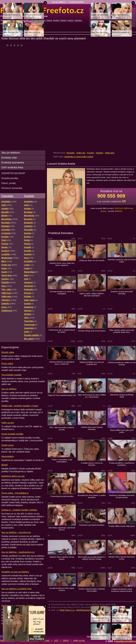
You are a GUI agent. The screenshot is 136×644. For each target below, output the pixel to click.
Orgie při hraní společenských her (62, 395)
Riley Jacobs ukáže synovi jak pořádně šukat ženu (122, 331)
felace (49, 20)
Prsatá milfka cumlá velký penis (122, 526)
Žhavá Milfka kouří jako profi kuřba (122, 431)
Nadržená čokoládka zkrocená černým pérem (122, 496)
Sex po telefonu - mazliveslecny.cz (18, 552)
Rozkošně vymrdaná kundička (92, 525)
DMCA (66, 640)
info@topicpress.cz (85, 610)
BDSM (5, 465)
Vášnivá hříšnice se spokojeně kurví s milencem (62, 363)
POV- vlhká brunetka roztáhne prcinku (62, 429)
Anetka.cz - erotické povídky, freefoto (19, 510)
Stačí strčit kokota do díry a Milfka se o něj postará (92, 396)
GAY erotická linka (12, 167)
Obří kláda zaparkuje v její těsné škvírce (62, 529)
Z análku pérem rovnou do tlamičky (92, 464)
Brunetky (71, 153)
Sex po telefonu (59, 2)
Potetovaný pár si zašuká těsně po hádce (62, 331)
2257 (56, 640)
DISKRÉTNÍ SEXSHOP (13, 173)
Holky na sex (8, 423)
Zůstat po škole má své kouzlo (92, 260)
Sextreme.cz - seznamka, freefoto (18, 606)
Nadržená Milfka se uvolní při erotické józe (92, 363)
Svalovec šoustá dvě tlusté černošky (122, 293)
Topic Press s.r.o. (67, 610)
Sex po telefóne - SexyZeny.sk (16, 532)
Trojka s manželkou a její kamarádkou (62, 461)
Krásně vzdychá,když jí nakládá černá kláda (92, 590)
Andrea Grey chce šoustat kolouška (92, 428)
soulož (70, 20)
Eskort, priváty (9, 183)
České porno (8, 445)
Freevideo (7, 196)
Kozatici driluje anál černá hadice (92, 331)
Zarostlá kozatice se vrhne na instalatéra (62, 293)
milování (78, 20)
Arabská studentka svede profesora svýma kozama (122, 590)
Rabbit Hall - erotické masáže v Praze (20, 406)
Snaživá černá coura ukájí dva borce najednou (62, 264)
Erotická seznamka (13, 162)
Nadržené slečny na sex (13, 476)
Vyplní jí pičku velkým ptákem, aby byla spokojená (92, 295)
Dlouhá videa (8, 352)
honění (56, 20)
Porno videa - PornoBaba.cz (15, 493)
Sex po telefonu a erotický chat (16, 589)
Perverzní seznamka (12, 188)
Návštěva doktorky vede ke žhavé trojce (122, 261)
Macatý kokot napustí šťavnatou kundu (122, 558)
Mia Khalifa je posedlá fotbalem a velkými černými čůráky (92, 558)
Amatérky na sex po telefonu (15, 572)
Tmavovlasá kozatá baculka (62, 496)
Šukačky (99, 153)
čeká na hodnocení (15, 45)
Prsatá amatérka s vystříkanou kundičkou (122, 464)
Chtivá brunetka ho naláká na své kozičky (122, 364)
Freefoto (29, 196)
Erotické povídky (76, 2)
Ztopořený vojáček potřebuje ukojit (122, 396)
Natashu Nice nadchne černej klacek (62, 558)
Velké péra (110, 153)
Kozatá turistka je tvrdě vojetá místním (62, 589)
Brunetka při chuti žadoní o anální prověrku (92, 496)
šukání (63, 20)
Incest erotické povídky (12, 434)
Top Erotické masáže (11, 375)
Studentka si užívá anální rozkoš (79, 157)
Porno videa (7, 363)
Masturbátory (8, 456)
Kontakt (46, 640)
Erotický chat (9, 158)
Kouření (91, 153)
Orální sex (81, 153)
